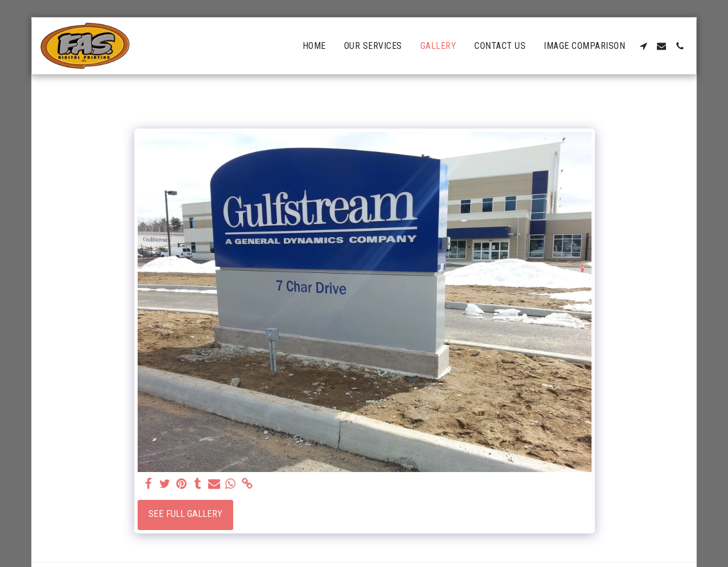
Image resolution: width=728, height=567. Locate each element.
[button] (643, 46)
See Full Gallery (185, 514)
